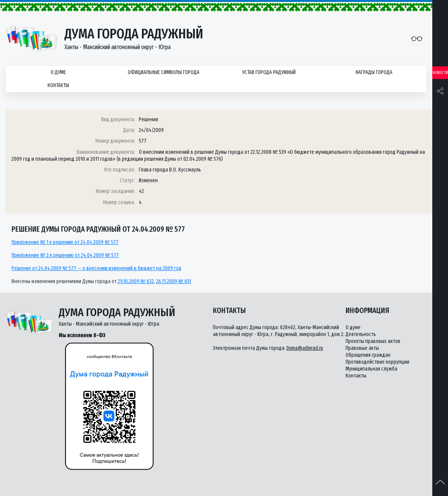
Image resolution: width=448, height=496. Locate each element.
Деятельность (361, 334)
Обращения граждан (368, 355)
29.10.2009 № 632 (136, 281)
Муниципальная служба (371, 369)
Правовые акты (362, 348)
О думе (58, 72)
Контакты (58, 85)
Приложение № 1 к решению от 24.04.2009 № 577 (65, 242)
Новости (440, 73)
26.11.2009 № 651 (174, 281)
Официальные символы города (164, 72)
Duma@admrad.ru (305, 348)
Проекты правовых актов (373, 341)
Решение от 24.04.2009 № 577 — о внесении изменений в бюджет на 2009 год (96, 268)
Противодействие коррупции (377, 362)
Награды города (374, 72)
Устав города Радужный (269, 72)
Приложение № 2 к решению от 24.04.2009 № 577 (65, 255)
